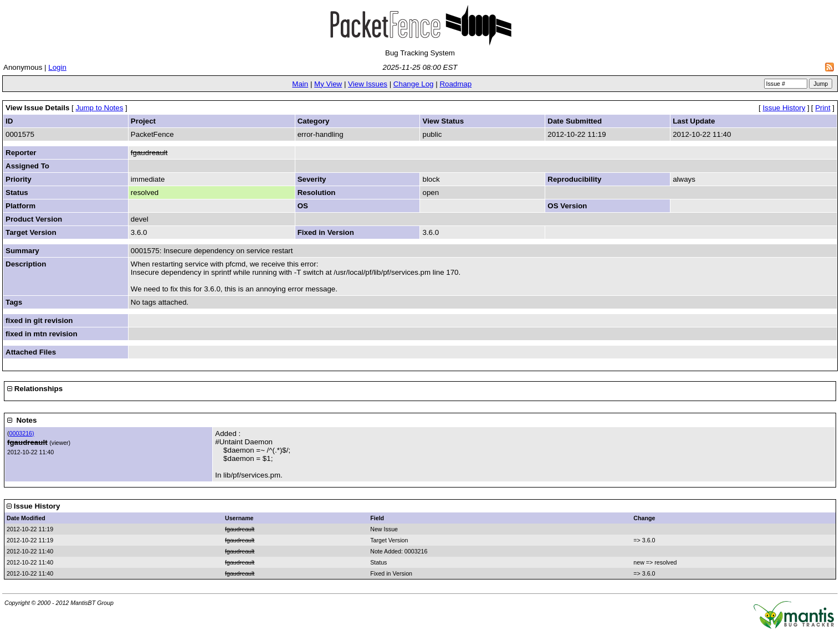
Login (57, 67)
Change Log (414, 84)
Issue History (784, 108)
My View (328, 84)
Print (823, 108)
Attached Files (31, 352)
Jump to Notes (99, 108)
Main (300, 84)
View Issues (368, 84)
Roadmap (455, 84)
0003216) (22, 433)
